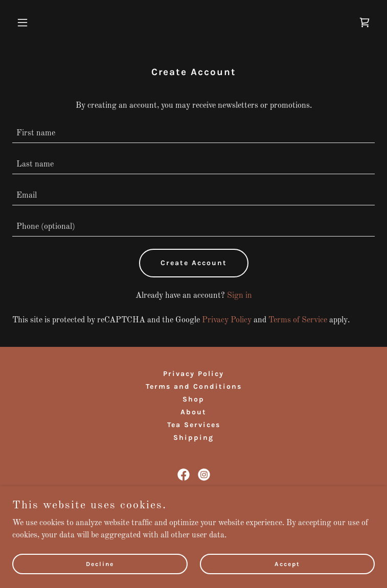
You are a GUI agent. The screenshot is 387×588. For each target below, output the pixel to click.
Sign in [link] (240, 296)
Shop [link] (193, 399)
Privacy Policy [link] (227, 320)
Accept (287, 563)
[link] (365, 22)
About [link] (193, 412)
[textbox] (193, 134)
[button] (39, 22)
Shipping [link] (193, 438)
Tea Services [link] (194, 425)
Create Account (194, 263)
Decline (100, 563)
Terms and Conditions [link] (194, 386)
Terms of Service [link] (298, 320)
